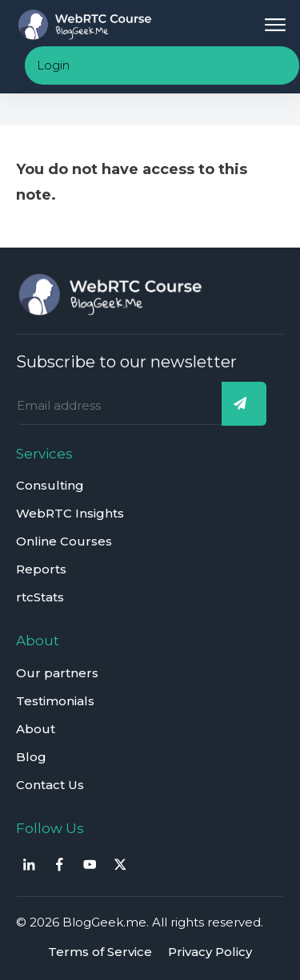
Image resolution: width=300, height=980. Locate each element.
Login (53, 65)
